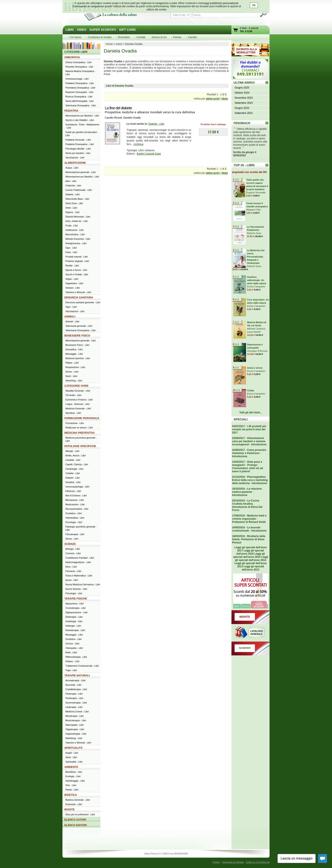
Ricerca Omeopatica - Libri (79, 97)
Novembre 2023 (244, 98)
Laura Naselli (254, 332)
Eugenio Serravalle (256, 192)
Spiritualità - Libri (74, 762)
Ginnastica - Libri (74, 349)
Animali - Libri (72, 321)
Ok (254, 5)
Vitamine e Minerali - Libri (78, 292)
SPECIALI (241, 419)
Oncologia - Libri (74, 522)
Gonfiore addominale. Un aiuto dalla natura (257, 280)
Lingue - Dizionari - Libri (77, 404)
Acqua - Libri (72, 168)
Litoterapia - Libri (74, 707)
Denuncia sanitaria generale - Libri (83, 302)
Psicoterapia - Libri (75, 534)
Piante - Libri (72, 790)
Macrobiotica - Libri (75, 234)
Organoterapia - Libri (76, 734)
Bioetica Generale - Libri (78, 800)
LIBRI (70, 30)
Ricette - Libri (72, 266)
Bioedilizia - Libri (74, 772)
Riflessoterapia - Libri (76, 657)
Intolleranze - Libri (75, 230)
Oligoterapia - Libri (75, 729)
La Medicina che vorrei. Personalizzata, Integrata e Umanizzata (256, 257)
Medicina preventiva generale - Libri (81, 439)
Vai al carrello (236, 30)
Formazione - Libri (75, 423)
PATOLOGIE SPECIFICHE (80, 446)
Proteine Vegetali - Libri (77, 261)
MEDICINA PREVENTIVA (80, 433)
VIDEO (82, 30)
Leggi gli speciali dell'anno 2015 (249, 555)
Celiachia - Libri (73, 186)
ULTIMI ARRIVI (244, 83)
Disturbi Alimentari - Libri (78, 217)
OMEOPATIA (72, 57)
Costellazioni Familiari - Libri (80, 558)
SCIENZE (70, 544)
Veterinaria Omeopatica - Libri (81, 105)
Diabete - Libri (156, 124)
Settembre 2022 (244, 113)
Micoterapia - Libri (75, 716)
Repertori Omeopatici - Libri (79, 92)
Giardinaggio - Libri (75, 781)
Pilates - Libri (72, 363)
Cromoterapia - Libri (75, 608)
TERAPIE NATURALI (77, 676)
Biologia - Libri (73, 549)
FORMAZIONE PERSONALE (82, 418)
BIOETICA (71, 795)
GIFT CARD (127, 30)
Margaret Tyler (254, 210)
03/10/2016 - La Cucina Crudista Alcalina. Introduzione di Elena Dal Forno (247, 505)
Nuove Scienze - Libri (76, 589)
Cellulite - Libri (73, 473)
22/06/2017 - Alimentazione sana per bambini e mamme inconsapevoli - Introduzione (249, 441)
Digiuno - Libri (73, 212)
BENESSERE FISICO (77, 336)
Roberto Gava (254, 233)
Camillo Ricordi (113, 118)
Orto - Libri (71, 785)
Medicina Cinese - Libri (77, 712)
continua (138, 144)
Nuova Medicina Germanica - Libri (83, 584)
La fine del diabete (118, 108)
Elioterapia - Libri (74, 617)
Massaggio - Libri (74, 354)
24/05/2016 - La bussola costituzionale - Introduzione (249, 529)
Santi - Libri (71, 757)
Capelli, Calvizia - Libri (77, 464)
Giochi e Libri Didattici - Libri (80, 120)
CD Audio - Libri (73, 395)
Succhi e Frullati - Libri (77, 274)
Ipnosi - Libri (72, 580)
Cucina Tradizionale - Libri (79, 190)
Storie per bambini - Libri (78, 153)
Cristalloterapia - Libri (76, 689)
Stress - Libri (72, 539)
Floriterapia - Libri (74, 698)
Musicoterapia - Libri (76, 720)
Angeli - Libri (72, 753)
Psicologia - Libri (74, 593)
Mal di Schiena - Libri (76, 496)
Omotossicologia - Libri (77, 79)
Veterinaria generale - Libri (79, 326)
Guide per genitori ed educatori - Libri (82, 134)
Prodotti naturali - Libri (77, 257)
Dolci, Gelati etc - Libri (77, 221)
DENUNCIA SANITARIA (79, 298)
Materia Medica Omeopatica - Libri (80, 73)
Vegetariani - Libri (74, 283)
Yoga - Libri (71, 670)
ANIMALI (70, 317)
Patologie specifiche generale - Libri (81, 528)
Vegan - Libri (72, 279)
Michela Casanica (256, 329)
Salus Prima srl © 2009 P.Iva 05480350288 (166, 854)
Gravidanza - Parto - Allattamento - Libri (82, 126)
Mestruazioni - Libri (75, 504)
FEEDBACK (242, 123)
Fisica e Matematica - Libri (79, 576)
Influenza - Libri (73, 491)
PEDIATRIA (71, 111)
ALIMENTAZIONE (75, 163)
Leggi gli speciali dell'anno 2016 (250, 552)
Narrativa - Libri (73, 413)
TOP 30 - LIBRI (244, 165)
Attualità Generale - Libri (78, 391)
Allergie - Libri (72, 451)
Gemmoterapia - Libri (76, 703)
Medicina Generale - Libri (78, 408)
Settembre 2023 (244, 103)
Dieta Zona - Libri (74, 203)
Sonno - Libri (72, 372)
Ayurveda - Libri (73, 685)
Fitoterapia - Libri (74, 694)
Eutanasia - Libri (74, 804)
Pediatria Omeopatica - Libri (80, 83)
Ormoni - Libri (72, 644)
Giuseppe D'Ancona (257, 351)
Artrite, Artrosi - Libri (75, 455)
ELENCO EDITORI (76, 825)
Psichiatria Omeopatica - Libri (80, 88)
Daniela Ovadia (132, 118)
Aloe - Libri (71, 181)
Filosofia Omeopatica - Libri (79, 67)
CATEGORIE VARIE (76, 386)
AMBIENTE (71, 767)
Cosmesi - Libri (73, 553)
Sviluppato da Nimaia (233, 862)
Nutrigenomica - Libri (76, 243)
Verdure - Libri (73, 288)
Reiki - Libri (71, 652)
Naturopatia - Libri (75, 725)
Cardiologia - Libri (74, 469)
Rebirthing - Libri (74, 738)
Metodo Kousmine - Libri (78, 239)
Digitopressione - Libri (76, 612)
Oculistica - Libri (74, 513)
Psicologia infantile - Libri (78, 149)
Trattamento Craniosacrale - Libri (82, 666)
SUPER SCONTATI (103, 30)
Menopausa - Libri (75, 500)
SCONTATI (245, 648)
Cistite (251, 390)
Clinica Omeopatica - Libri (79, 62)
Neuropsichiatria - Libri (77, 509)
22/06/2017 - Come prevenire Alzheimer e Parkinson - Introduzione (249, 453)
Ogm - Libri (71, 248)
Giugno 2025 (242, 88)
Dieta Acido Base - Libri (77, 199)
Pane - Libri (71, 252)
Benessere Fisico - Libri (77, 345)
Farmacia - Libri (73, 571)
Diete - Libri (71, 208)
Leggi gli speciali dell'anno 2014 (252, 559)
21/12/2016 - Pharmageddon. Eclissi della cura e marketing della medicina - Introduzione (250, 480)
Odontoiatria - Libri (75, 518)
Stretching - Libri (74, 381)
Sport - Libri (71, 376)
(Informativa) (161, 6)
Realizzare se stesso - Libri (79, 428)
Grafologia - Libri (74, 621)
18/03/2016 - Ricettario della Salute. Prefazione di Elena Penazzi (249, 539)
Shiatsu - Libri (72, 661)
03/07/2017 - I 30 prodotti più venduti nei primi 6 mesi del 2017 (249, 429)
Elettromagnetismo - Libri (78, 562)
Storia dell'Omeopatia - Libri (80, 101)
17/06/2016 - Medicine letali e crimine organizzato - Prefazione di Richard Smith (249, 519)
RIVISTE (70, 810)
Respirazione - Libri (75, 367)
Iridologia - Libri (73, 626)
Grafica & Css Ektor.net (258, 862)
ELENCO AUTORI (75, 820)
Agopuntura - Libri (75, 604)
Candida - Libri (73, 460)
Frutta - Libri (72, 226)
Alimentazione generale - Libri (81, 172)
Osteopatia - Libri (74, 648)
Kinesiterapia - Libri (75, 630)
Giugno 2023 (242, 108)
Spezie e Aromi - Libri (76, 270)
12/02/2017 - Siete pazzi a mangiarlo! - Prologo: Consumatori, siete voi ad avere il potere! (248, 467)
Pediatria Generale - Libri (78, 140)
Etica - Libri (71, 567)
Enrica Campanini (256, 287)
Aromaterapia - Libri (75, 680)
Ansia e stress (255, 368)
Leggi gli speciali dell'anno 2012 (253, 568)
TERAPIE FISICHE (76, 599)
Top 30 (267, 165)
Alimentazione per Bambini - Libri (82, 116)
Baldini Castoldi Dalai (149, 154)
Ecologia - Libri (73, 776)
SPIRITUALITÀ (73, 748)
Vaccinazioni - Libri (75, 158)
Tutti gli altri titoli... (250, 413)
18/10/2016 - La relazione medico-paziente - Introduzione (247, 492)
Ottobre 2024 (242, 93)
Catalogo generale (250, 633)
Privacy (216, 862)
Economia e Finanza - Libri (79, 400)
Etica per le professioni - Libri (80, 814)
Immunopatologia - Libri (77, 487)
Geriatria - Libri (73, 482)
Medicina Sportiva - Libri (78, 358)
